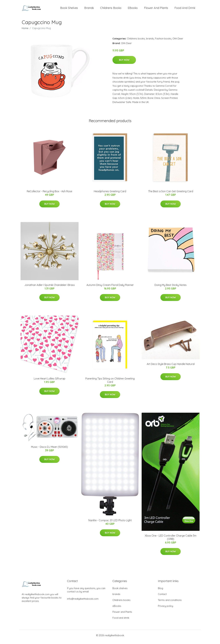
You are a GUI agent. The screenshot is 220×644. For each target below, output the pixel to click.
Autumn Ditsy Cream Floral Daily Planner (110, 288)
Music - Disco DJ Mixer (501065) (49, 450)
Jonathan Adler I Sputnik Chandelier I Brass (50, 288)
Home (25, 31)
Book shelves (69, 9)
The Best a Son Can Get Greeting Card (171, 194)
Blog (160, 591)
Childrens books (111, 9)
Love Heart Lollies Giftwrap (50, 382)
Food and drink (185, 9)
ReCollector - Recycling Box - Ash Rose (49, 194)
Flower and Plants (156, 9)
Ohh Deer (178, 42)
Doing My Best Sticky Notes (171, 288)
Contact (162, 597)
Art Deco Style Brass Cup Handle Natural (171, 367)
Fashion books (163, 42)
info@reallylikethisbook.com (83, 602)
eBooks (133, 9)
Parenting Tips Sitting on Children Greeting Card (110, 383)
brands (89, 9)
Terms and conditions (170, 603)
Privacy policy (166, 609)
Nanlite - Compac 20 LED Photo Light (110, 523)
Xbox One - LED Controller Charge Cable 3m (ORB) (171, 540)
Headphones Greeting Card (110, 194)
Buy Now (124, 63)
